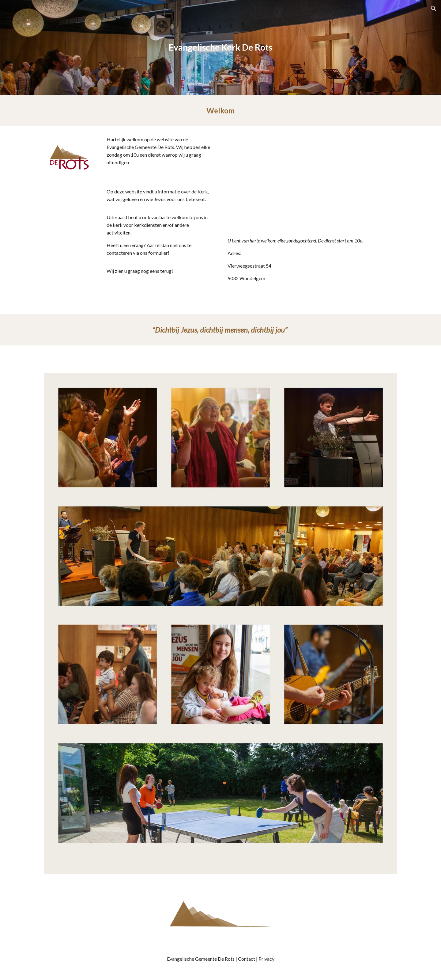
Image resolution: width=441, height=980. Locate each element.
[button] (434, 9)
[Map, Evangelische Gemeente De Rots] (311, 183)
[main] (221, 48)
